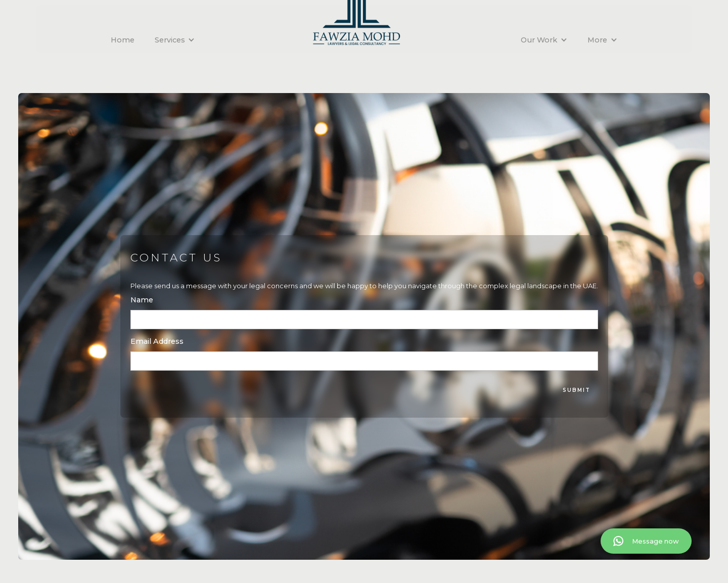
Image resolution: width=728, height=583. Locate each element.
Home (123, 40)
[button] (175, 40)
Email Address (157, 341)
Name (142, 300)
